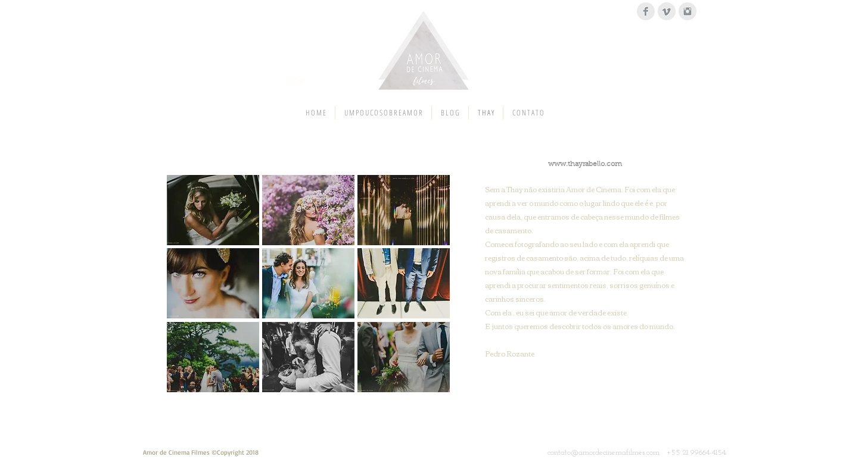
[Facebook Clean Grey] (646, 11)
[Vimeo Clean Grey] (667, 11)
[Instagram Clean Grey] (687, 11)
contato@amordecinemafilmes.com (603, 453)
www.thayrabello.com (585, 164)
